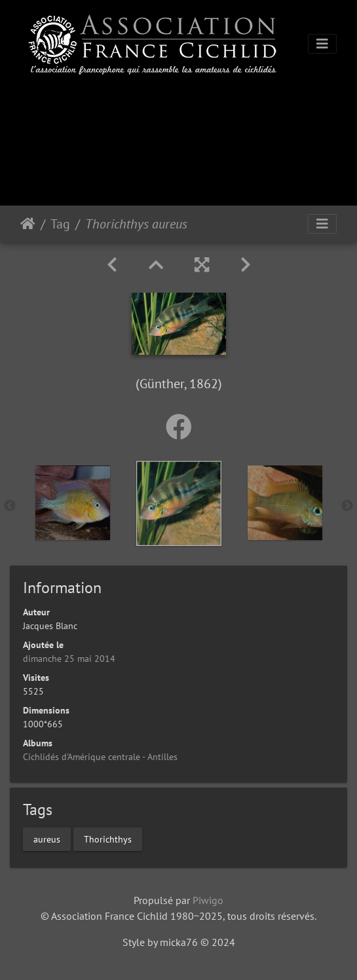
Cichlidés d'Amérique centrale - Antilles (100, 757)
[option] (73, 503)
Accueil (28, 224)
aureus (47, 839)
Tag (60, 224)
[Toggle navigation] (322, 44)
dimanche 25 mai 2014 (69, 659)
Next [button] (347, 506)
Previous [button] (10, 506)
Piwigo (208, 900)
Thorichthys (108, 839)
